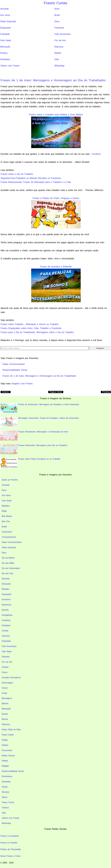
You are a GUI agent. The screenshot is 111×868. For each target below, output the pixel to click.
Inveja (4, 693)
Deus (57, 21)
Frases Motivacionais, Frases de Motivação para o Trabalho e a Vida (36, 182)
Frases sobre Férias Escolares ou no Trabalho (30, 463)
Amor (57, 9)
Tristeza (5, 808)
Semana (5, 792)
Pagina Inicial (56, 392)
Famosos (6, 636)
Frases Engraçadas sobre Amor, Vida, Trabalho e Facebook (31, 328)
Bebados (6, 506)
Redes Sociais (8, 756)
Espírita (5, 610)
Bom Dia (6, 521)
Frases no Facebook (10, 836)
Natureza (59, 47)
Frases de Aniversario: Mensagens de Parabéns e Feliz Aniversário (40, 408)
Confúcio (96, 154)
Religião (5, 766)
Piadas (5, 740)
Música (5, 719)
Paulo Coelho (8, 735)
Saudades (5, 59)
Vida (57, 59)
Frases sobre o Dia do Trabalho (17, 174)
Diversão (6, 579)
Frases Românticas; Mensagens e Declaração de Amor (34, 436)
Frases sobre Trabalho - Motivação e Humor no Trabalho (30, 324)
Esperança (6, 605)
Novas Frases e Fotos (10, 856)
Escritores (6, 599)
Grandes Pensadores (11, 678)
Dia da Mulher (8, 558)
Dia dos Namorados (11, 568)
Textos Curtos (8, 802)
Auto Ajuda (7, 501)
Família (5, 631)
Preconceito (7, 750)
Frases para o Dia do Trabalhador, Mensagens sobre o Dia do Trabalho (37, 332)
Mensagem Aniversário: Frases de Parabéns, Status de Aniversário (40, 422)
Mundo (5, 714)
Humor (5, 688)
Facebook (59, 28)
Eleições (5, 589)
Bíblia (4, 511)
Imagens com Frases (22, 384)
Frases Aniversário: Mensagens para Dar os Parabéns (34, 449)
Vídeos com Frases (10, 66)
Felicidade (6, 641)
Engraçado (6, 28)
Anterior (6, 392)
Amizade (4, 9)
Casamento (7, 532)
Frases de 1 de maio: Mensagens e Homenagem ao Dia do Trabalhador (53, 80)
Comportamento (9, 537)
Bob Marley (7, 516)
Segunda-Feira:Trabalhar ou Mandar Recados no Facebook (31, 178)
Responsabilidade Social (13, 771)
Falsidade (5, 34)
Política (4, 53)
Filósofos (6, 657)
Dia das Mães (8, 563)
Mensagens (7, 698)
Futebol (5, 667)
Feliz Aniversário (63, 34)
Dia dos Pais (8, 573)
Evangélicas (7, 615)
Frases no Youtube (9, 843)
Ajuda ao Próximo (10, 480)
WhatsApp (59, 66)
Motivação (5, 47)
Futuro (5, 672)
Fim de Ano (60, 40)
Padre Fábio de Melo (11, 730)
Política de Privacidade (11, 849)
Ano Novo (5, 15)
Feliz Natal (6, 40)
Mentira (5, 704)
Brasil (57, 15)
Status (5, 797)
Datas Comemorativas (12, 542)
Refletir (58, 53)
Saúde (5, 787)
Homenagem (7, 683)
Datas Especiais (8, 21)
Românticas (7, 776)
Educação (6, 584)
